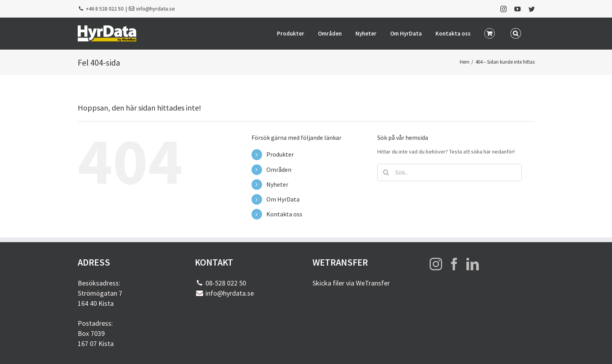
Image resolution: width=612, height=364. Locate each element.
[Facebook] (454, 264)
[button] (516, 33)
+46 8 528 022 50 (105, 9)
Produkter (280, 154)
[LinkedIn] (473, 264)
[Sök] (386, 172)
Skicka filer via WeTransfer (351, 283)
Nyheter (277, 184)
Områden (279, 170)
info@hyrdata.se (156, 9)
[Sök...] (450, 172)
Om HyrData (283, 199)
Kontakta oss (284, 214)
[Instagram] (436, 264)
